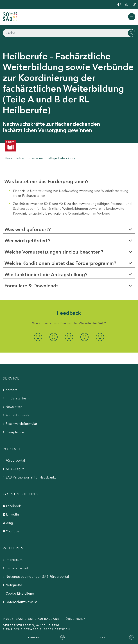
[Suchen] (69, 33)
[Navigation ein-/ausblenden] (132, 17)
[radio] (38, 337)
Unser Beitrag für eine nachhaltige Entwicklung (41, 158)
